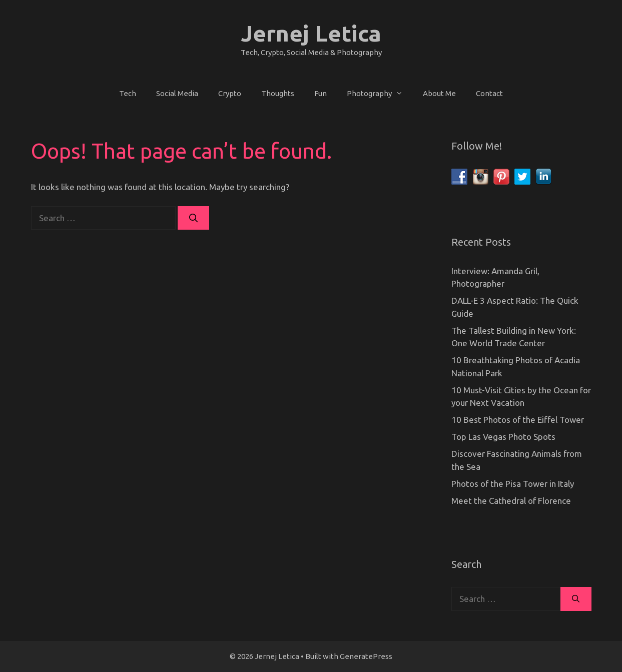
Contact (489, 93)
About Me (439, 93)
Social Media (177, 93)
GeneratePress (366, 656)
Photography (380, 94)
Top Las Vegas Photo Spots (503, 437)
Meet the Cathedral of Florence (511, 501)
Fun (321, 93)
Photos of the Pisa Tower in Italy (513, 484)
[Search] (194, 218)
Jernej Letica (311, 33)
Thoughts (278, 93)
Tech (128, 93)
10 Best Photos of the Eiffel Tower (518, 420)
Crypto (230, 93)
